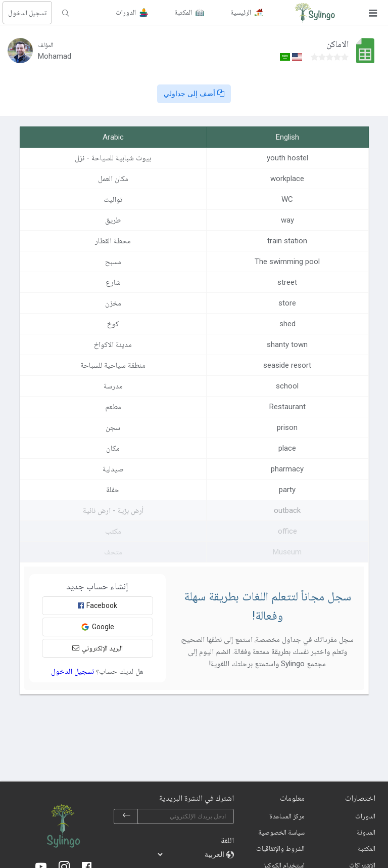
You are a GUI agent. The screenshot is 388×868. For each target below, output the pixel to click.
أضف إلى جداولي (194, 94)
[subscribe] (126, 816)
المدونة (366, 832)
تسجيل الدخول (27, 13)
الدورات (365, 816)
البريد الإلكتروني (98, 648)
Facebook (98, 605)
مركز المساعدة (287, 816)
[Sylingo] (315, 13)
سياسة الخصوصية (281, 832)
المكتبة (367, 848)
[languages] (191, 854)
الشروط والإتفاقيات (280, 848)
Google (98, 627)
